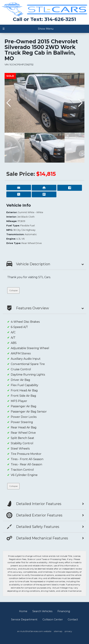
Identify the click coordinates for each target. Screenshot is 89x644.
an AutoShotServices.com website (34, 631)
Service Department (24, 620)
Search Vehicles (42, 611)
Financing (64, 611)
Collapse (13, 290)
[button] (80, 103)
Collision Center (53, 620)
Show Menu (28, 29)
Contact (73, 620)
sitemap (58, 631)
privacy (68, 631)
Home (23, 611)
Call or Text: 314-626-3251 (44, 19)
